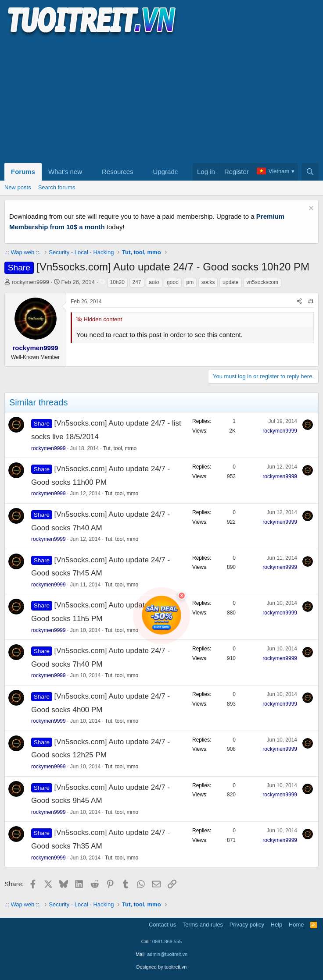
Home (296, 925)
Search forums (57, 187)
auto (154, 282)
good (173, 282)
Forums (23, 172)
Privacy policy (247, 925)
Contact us (162, 925)
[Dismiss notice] (310, 209)
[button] (89, 172)
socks (208, 282)
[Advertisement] (161, 99)
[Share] (299, 302)
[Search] (310, 172)
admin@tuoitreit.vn (167, 954)
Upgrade (166, 172)
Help (277, 925)
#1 (311, 302)
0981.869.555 (167, 941)
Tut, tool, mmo (120, 448)
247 (137, 282)
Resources (118, 172)
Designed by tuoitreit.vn (162, 967)
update (231, 282)
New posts (18, 187)
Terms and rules (203, 925)
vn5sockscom (262, 282)
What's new (65, 172)
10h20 (117, 282)
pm (190, 282)
